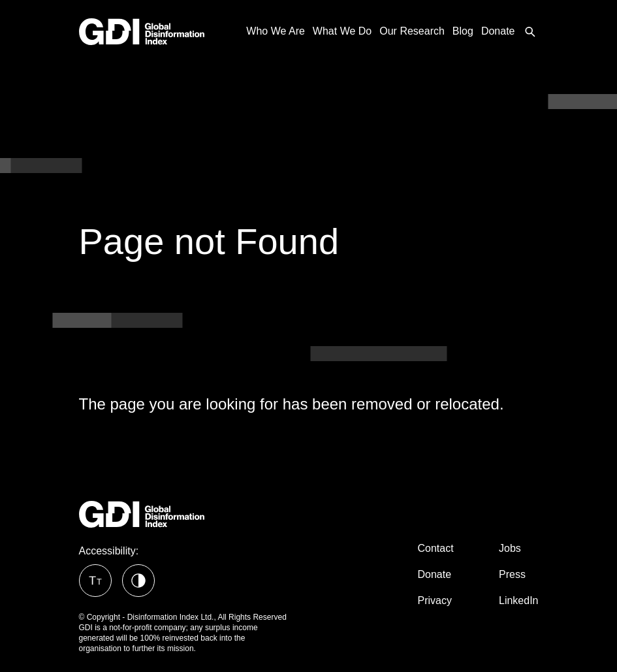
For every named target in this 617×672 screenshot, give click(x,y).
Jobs (510, 548)
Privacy (435, 600)
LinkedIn (519, 600)
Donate (435, 574)
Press (512, 574)
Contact (436, 548)
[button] (95, 581)
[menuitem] (530, 31)
